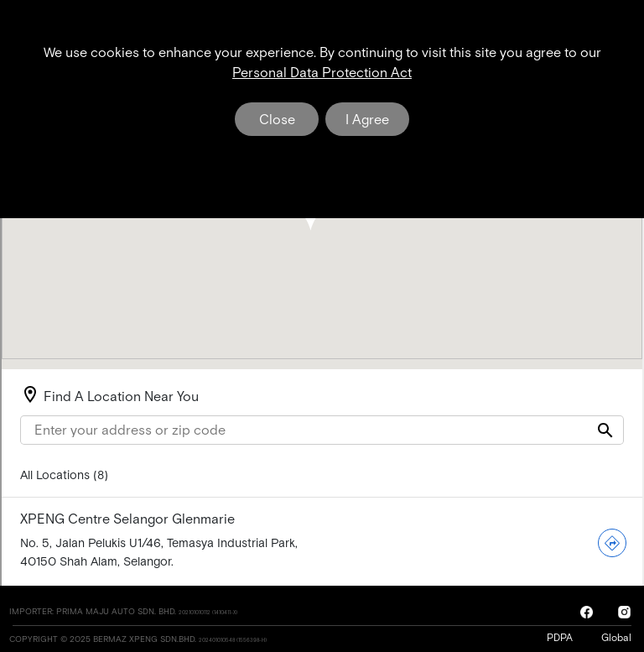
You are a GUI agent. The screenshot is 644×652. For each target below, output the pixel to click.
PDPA (563, 638)
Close (277, 119)
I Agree (367, 119)
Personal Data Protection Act (322, 72)
